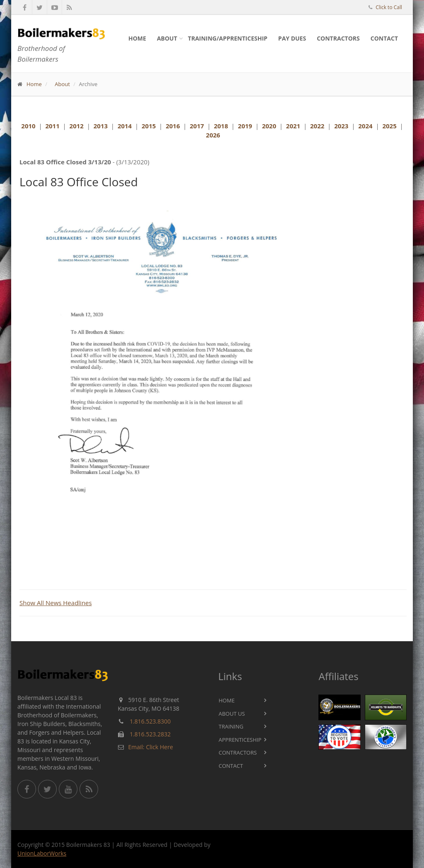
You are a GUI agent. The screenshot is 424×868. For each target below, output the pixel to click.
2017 (197, 126)
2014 (125, 126)
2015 (149, 126)
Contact (384, 38)
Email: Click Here (151, 747)
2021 (293, 126)
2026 (213, 135)
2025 (389, 126)
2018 (221, 126)
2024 (365, 126)
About (167, 38)
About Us (232, 714)
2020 (269, 126)
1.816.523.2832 (150, 734)
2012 (77, 126)
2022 (317, 126)
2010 (28, 126)
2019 (245, 126)
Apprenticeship (240, 740)
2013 (101, 126)
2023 (341, 126)
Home (137, 38)
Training (231, 726)
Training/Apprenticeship (228, 38)
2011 (52, 126)
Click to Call (389, 7)
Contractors (338, 38)
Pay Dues (292, 38)
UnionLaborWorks (42, 853)
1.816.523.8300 (150, 721)
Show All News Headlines (56, 603)
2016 (173, 126)
